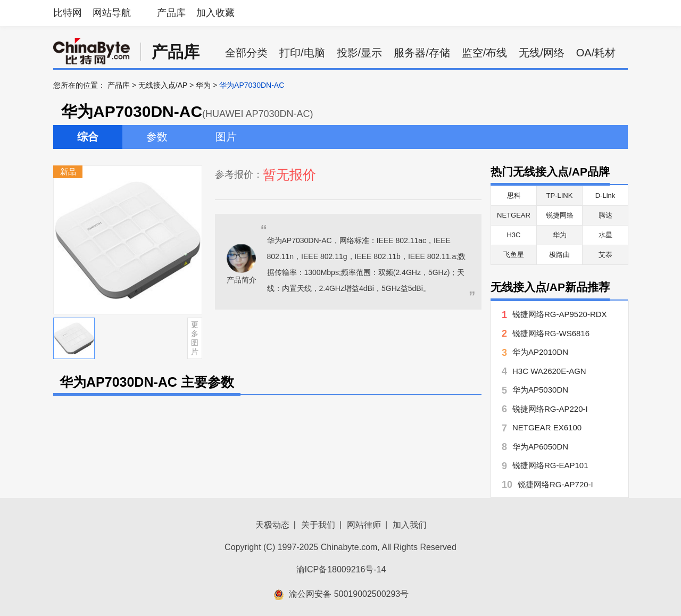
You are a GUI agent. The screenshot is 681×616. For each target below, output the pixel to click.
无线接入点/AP (163, 85)
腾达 (605, 215)
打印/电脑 (302, 53)
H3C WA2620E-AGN (549, 371)
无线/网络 (542, 53)
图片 (226, 137)
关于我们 (318, 525)
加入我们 (410, 525)
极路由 (559, 255)
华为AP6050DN (540, 447)
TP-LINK (560, 195)
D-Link (605, 195)
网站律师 (364, 525)
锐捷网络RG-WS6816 (551, 333)
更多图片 (195, 338)
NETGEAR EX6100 (547, 427)
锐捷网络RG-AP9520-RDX (560, 314)
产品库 (171, 13)
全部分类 (246, 53)
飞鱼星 (514, 255)
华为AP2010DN (540, 352)
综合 (88, 137)
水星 (605, 235)
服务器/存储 (422, 53)
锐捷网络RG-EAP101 (550, 465)
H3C (513, 235)
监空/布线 (485, 53)
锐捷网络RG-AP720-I (555, 484)
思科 (514, 195)
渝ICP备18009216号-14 (341, 569)
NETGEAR (514, 215)
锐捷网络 (560, 215)
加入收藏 (215, 13)
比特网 (68, 13)
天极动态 (272, 525)
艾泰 (605, 255)
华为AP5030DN (540, 390)
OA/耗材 (596, 53)
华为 (203, 85)
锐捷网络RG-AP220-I (550, 409)
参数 (157, 137)
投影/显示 (360, 53)
